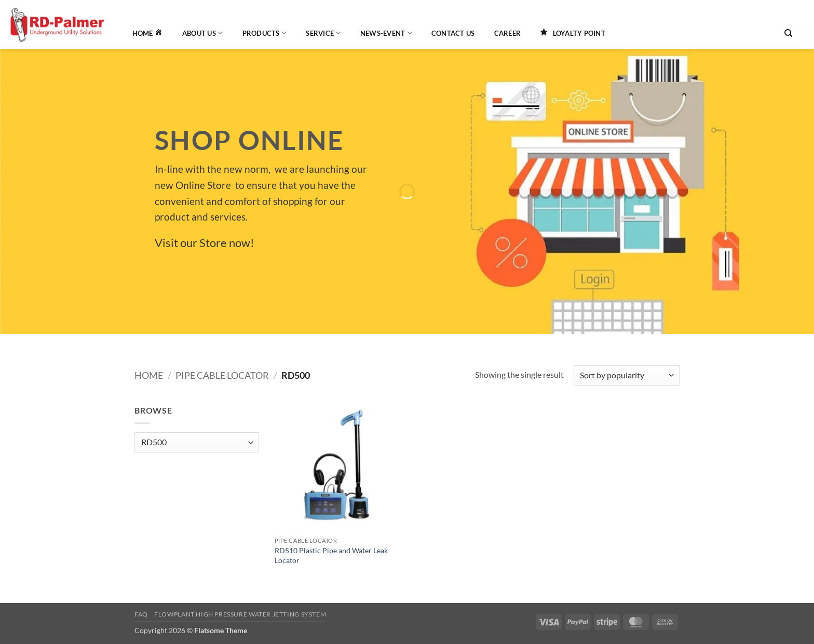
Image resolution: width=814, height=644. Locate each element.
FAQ (141, 614)
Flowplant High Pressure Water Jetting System (240, 614)
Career (508, 33)
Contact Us (453, 33)
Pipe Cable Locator (222, 375)
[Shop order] (627, 375)
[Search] (788, 33)
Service (323, 33)
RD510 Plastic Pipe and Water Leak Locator (331, 555)
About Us (203, 33)
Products (265, 33)
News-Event (386, 33)
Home (149, 375)
